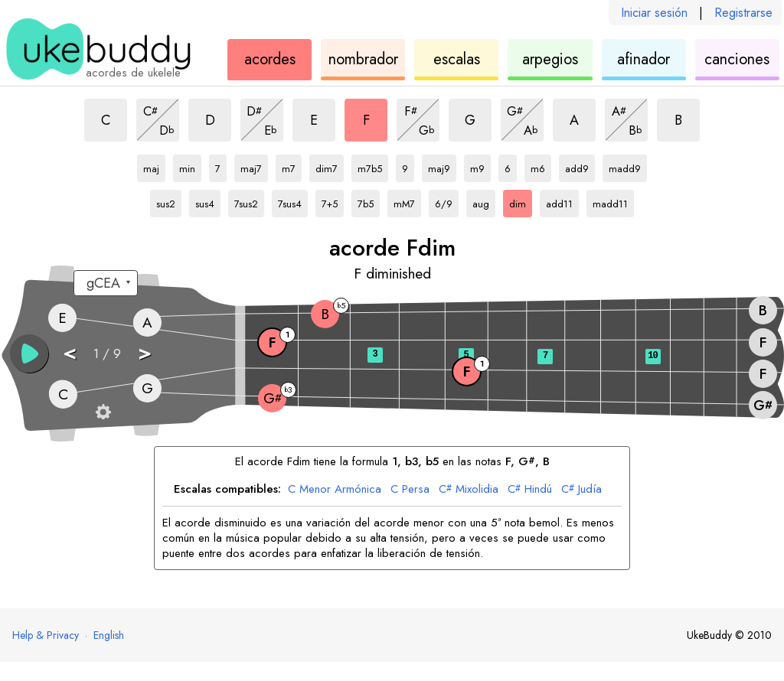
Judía (581, 490)
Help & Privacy (46, 635)
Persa (410, 490)
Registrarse (743, 13)
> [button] (145, 352)
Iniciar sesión (654, 13)
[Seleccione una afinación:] (106, 283)
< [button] (70, 352)
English (109, 635)
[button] (29, 354)
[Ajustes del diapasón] (103, 412)
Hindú (530, 490)
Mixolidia (469, 490)
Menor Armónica (335, 490)
